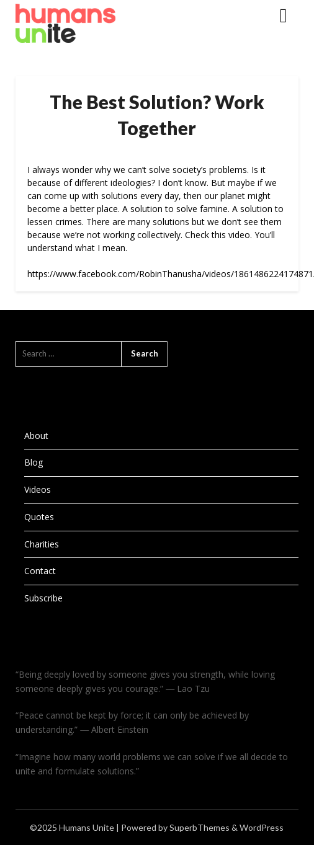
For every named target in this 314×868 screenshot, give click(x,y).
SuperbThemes (200, 827)
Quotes (39, 517)
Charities (42, 544)
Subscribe (43, 598)
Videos (38, 489)
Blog (34, 462)
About (36, 436)
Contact (40, 571)
